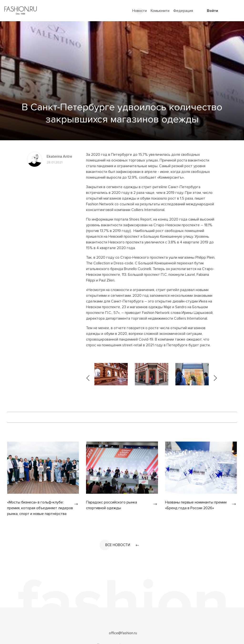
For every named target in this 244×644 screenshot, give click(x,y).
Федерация (183, 11)
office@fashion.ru (123, 633)
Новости (140, 11)
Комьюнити (160, 11)
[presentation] (88, 374)
